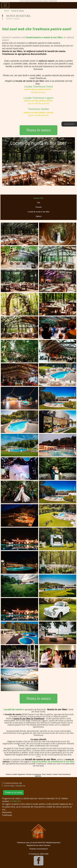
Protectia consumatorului (34, 774)
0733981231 (15, 801)
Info (39, 203)
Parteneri (49, 774)
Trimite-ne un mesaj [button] (13, 793)
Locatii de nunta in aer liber (39, 212)
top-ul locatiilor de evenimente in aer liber (53, 761)
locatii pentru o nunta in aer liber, (44, 37)
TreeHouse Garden (38, 109)
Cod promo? (69, 124)
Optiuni (38, 216)
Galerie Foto (39, 198)
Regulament (21, 774)
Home (7, 11)
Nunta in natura (38, 130)
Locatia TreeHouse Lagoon (39, 98)
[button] (8, 161)
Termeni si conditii (11, 774)
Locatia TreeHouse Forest (38, 87)
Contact (55, 774)
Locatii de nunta (13, 709)
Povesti (39, 207)
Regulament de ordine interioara (38, 845)
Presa (44, 774)
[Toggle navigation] (5, 5)
